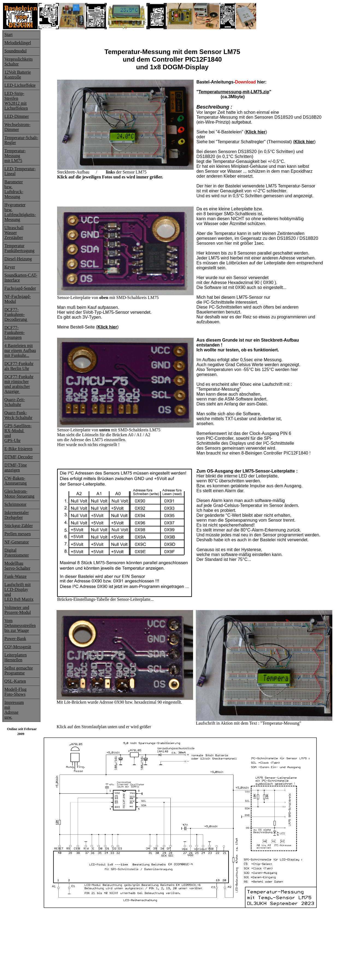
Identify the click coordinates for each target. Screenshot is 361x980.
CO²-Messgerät (18, 647)
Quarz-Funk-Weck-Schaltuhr (18, 415)
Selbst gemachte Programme (19, 670)
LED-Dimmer (17, 116)
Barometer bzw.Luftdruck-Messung (14, 189)
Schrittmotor (15, 504)
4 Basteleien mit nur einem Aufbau (20, 348)
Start (8, 35)
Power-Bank (15, 639)
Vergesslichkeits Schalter (19, 62)
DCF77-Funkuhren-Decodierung (16, 314)
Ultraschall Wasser (14, 230)
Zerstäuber (14, 237)
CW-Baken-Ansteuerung (16, 481)
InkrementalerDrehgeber (17, 515)
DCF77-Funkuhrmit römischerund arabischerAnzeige (19, 384)
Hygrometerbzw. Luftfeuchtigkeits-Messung (20, 212)
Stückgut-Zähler (19, 526)
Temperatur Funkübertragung (19, 248)
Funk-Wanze (15, 576)
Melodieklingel (18, 43)
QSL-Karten (15, 681)
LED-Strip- (14, 93)
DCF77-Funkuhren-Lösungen (15, 332)
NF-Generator (17, 542)
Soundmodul (16, 51)
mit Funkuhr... (17, 355)
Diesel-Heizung (18, 259)
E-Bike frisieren (18, 449)
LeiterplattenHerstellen (16, 657)
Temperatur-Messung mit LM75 (15, 156)
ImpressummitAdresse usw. (14, 710)
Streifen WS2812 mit (15, 101)
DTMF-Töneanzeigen (16, 467)
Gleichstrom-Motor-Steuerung (19, 494)
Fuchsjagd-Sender (20, 288)
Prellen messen (17, 534)
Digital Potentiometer (17, 553)
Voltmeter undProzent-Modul (18, 610)
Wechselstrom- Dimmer (17, 127)
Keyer (10, 267)
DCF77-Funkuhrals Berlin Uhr (19, 366)
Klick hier (256, 132)
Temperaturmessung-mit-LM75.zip (234, 92)
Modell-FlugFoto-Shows (15, 692)
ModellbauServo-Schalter (17, 566)
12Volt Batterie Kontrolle (18, 75)
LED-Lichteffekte (20, 85)
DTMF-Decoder (19, 457)
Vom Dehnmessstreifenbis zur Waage (20, 625)
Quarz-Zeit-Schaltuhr (15, 402)
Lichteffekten (16, 108)
